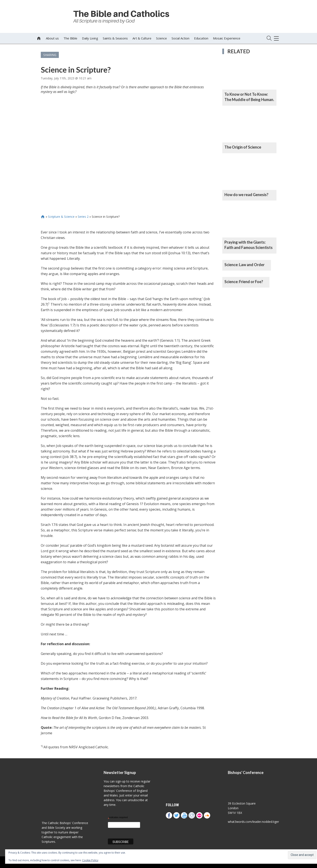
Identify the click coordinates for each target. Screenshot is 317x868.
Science (161, 38)
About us (52, 38)
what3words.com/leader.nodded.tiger (253, 822)
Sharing (50, 55)
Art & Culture (142, 38)
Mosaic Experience (227, 38)
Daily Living (90, 38)
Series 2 (83, 217)
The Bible (70, 38)
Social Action (180, 38)
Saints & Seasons (115, 38)
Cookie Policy (90, 860)
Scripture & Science (61, 217)
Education (201, 38)
